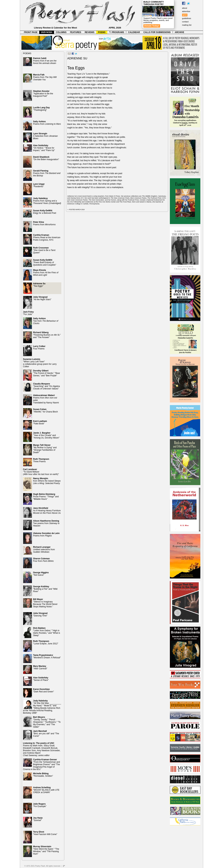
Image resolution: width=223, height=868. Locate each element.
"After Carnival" (40, 667)
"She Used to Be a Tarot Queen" (44, 250)
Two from (46, 321)
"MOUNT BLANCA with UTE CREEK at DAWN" (46, 790)
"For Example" (40, 805)
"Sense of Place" (41, 679)
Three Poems (41, 460)
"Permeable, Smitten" (43, 775)
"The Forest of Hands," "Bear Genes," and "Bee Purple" (47, 373)
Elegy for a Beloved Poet (45, 212)
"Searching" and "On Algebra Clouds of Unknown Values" (47, 386)
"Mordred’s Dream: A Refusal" (47, 656)
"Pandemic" (39, 185)
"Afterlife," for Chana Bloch (45, 411)
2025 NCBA (47, 32)
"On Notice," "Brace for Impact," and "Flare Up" (44, 148)
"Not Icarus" (41, 574)
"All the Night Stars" (42, 298)
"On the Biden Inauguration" (46, 158)
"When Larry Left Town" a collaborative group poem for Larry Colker (40, 363)
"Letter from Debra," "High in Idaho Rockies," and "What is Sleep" (47, 632)
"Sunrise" (38, 819)
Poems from (45, 61)
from (47, 481)
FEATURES (76, 32)
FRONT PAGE (31, 32)
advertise (186, 11)
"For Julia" (28, 313)
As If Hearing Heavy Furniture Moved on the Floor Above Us (47, 511)
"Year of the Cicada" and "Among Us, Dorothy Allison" (46, 435)
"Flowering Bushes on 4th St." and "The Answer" (47, 335)
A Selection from (45, 136)
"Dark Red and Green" (43, 690)
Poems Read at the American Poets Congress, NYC (47, 237)
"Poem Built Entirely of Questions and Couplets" (45, 262)
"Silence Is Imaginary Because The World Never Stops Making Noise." (45, 603)
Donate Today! (152, 26)
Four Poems (39, 347)
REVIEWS (89, 32)
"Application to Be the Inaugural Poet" (43, 94)
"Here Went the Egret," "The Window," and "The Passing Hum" (46, 850)
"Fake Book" (40, 422)
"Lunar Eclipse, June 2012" (46, 642)
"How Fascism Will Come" (45, 833)
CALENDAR (134, 32)
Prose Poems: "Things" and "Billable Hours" (46, 497)
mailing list (187, 25)
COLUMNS (61, 32)
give (185, 15)
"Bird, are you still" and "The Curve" (46, 734)
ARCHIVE (179, 32)
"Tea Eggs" (39, 285)
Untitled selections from (44, 550)
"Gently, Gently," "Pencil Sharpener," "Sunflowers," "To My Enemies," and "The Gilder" (47, 722)
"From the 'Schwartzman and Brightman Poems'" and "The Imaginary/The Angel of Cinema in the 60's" (41, 764)
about (185, 8)
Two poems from (46, 523)
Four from (43, 560)
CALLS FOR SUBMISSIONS (157, 32)
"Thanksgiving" (41, 109)
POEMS (102, 32)
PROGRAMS (117, 32)
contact (185, 22)
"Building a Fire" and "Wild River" (45, 589)
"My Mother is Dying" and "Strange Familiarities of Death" (45, 449)
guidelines (187, 18)
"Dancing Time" (40, 614)
